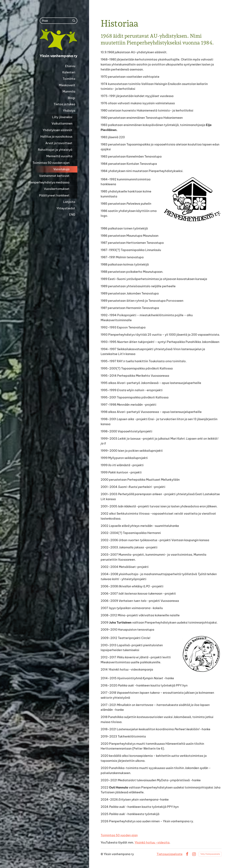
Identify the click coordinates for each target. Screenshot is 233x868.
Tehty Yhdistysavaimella (210, 854)
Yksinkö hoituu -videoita (152, 842)
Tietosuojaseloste (170, 854)
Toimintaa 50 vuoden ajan (119, 835)
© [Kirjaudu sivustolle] (102, 854)
